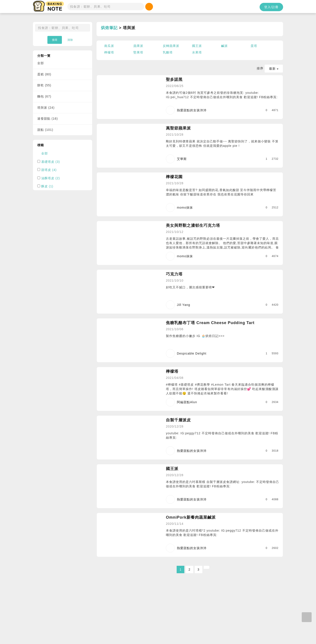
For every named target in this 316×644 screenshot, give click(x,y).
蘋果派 (138, 46)
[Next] (206, 567)
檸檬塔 (109, 52)
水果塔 (197, 52)
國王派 (197, 46)
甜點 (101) (45, 130)
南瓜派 (109, 46)
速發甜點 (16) (48, 119)
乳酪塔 (168, 52)
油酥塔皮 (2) (51, 178)
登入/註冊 (271, 7)
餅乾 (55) (44, 85)
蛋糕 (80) (44, 74)
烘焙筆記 (109, 28)
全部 (41, 63)
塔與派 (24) (46, 108)
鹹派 (224, 46)
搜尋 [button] (55, 40)
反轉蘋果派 (171, 46)
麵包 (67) (44, 96)
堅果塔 (138, 52)
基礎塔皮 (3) (51, 162)
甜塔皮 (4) (49, 170)
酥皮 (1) (47, 186)
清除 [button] (70, 40)
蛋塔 (254, 46)
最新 (274, 69)
